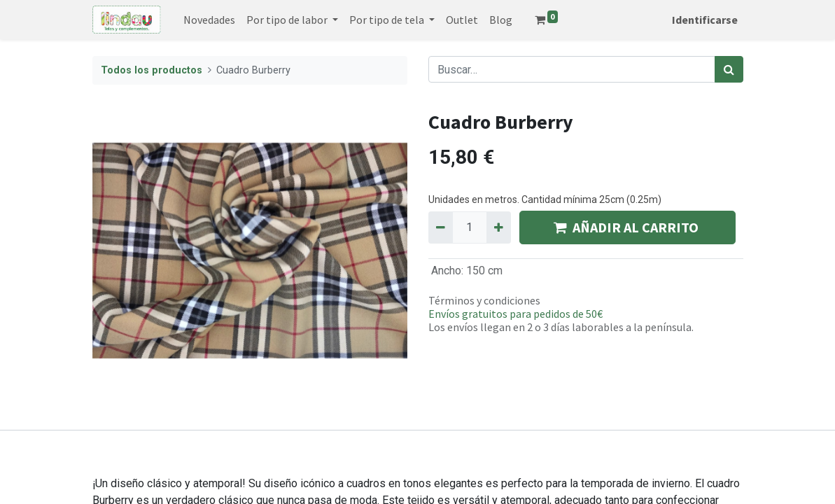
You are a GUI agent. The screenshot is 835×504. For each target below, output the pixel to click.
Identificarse (705, 20)
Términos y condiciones (484, 300)
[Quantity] (470, 227)
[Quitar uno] (441, 227)
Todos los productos (152, 70)
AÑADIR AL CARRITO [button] (627, 227)
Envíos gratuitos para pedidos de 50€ (515, 314)
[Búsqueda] (729, 69)
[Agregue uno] (499, 227)
